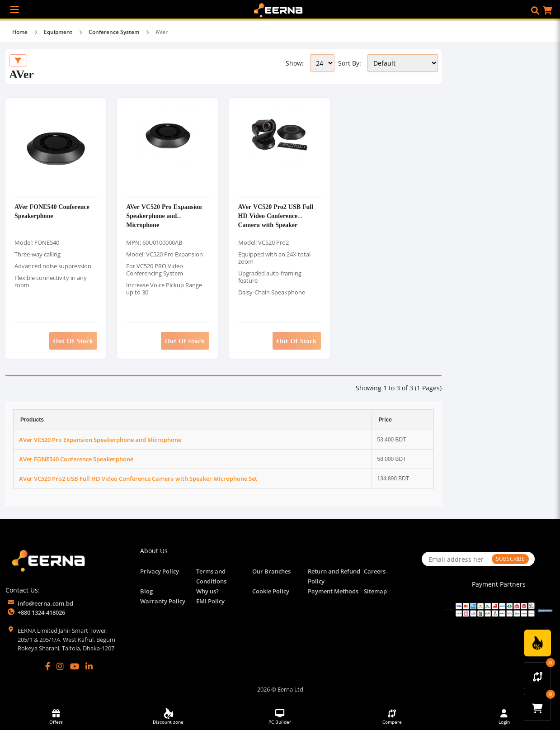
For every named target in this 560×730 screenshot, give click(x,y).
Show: (295, 63)
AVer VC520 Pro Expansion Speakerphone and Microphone (164, 216)
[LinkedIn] (89, 666)
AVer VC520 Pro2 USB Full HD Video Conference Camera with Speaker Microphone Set (276, 220)
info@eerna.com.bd (45, 603)
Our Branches (271, 571)
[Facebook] (48, 666)
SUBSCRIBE (510, 559)
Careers (375, 571)
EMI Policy (210, 601)
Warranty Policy (163, 601)
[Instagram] (60, 666)
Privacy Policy (160, 571)
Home (20, 32)
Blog (146, 591)
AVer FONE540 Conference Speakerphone (52, 211)
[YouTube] (75, 666)
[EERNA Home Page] (280, 9)
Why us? (207, 591)
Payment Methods (333, 591)
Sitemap (375, 591)
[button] (535, 10)
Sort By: (350, 63)
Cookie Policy (271, 591)
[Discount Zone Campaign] (537, 643)
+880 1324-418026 (41, 612)
